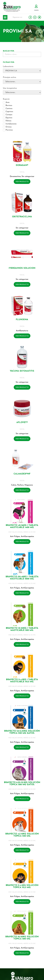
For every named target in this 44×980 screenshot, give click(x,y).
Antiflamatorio (22, 331)
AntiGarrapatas (27, 536)
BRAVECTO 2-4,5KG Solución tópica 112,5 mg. (22, 886)
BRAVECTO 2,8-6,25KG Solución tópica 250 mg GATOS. (22, 732)
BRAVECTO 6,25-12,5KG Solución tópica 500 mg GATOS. (22, 784)
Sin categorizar (28, 176)
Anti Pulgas (15, 536)
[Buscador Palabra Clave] (22, 54)
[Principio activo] (22, 82)
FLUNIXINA (22, 320)
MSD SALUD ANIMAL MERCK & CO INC (22, 532)
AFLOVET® (22, 422)
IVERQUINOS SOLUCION (22, 268)
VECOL (22, 172)
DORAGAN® (22, 165)
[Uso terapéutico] (22, 92)
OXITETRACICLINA (22, 217)
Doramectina (15, 176)
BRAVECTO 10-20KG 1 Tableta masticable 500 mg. (22, 629)
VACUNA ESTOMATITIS (22, 371)
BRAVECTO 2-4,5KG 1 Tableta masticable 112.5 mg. (22, 681)
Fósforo (20, 485)
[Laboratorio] (22, 71)
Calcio (14, 485)
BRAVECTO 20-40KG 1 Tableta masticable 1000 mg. (22, 578)
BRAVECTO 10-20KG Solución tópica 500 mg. (22, 938)
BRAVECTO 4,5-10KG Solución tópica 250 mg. (22, 835)
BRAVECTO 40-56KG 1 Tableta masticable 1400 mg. (22, 526)
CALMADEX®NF (22, 474)
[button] (5, 17)
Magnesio (29, 485)
